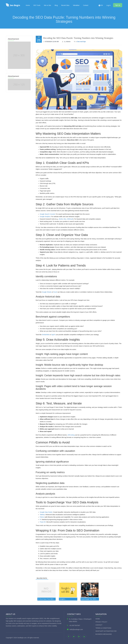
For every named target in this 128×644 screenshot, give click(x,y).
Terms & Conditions (103, 628)
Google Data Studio (46, 512)
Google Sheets (47, 292)
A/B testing (71, 435)
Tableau (42, 515)
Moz (65, 219)
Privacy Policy (101, 622)
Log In (108, 5)
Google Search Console (47, 214)
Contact (86, 5)
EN (102, 5)
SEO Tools (37, 5)
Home (28, 5)
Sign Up (118, 5)
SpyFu (53, 335)
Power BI (43, 522)
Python (42, 517)
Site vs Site (47, 5)
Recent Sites (65, 5)
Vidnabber (76, 5)
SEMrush (70, 219)
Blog (56, 5)
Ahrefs (61, 219)
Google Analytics (45, 217)
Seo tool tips (81, 42)
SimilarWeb (46, 335)
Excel (55, 292)
